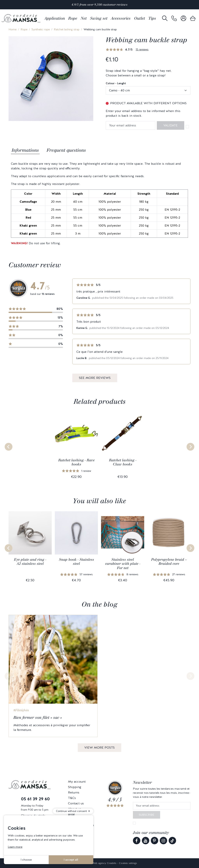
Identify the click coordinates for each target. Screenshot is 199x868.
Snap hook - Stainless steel (76, 562)
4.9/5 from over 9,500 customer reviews (99, 5)
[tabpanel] (99, 204)
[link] (174, 18)
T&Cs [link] (72, 798)
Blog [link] (71, 814)
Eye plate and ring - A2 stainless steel (30, 562)
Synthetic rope (41, 29)
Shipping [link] (75, 787)
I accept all (71, 860)
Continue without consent (71, 811)
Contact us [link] (76, 803)
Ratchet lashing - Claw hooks (123, 462)
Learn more (15, 847)
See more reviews (95, 378)
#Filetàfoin (21, 710)
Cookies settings (128, 863)
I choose (26, 860)
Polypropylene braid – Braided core (169, 562)
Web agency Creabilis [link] (104, 863)
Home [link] (13, 29)
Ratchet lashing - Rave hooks (76, 462)
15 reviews (142, 49)
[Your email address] (162, 806)
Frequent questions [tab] (66, 150)
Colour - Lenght (116, 83)
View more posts (99, 748)
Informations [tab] (25, 150)
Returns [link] (74, 792)
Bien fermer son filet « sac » (38, 717)
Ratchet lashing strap (67, 29)
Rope (24, 29)
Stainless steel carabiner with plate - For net (123, 564)
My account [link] (77, 782)
